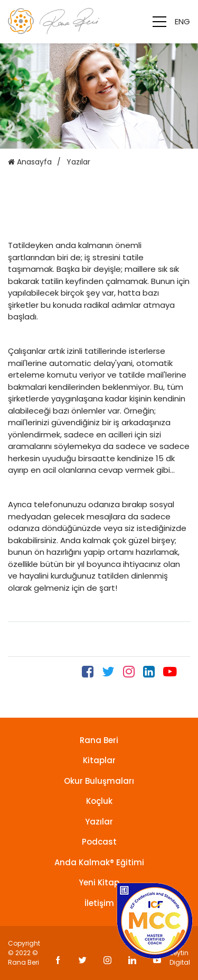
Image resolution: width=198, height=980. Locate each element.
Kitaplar (99, 760)
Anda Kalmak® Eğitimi (99, 862)
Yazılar (99, 822)
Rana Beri (99, 740)
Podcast (99, 842)
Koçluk (99, 801)
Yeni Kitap (99, 882)
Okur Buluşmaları (99, 781)
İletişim (99, 903)
